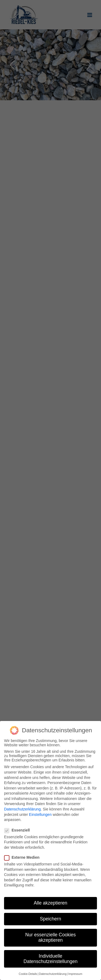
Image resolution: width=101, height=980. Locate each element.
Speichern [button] (50, 919)
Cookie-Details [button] (28, 974)
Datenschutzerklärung (22, 809)
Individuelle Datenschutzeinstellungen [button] (50, 959)
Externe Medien (24, 857)
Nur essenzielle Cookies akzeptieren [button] (51, 937)
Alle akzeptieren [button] (50, 903)
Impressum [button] (75, 974)
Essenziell (19, 830)
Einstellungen (40, 815)
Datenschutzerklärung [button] (53, 974)
